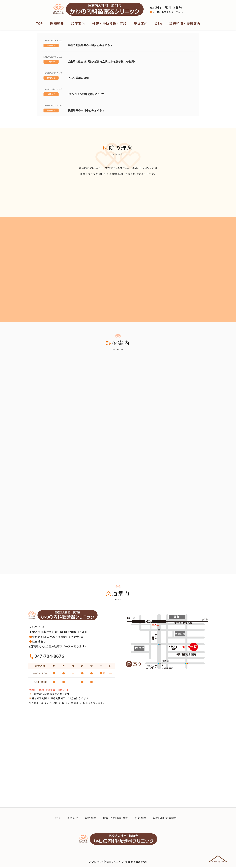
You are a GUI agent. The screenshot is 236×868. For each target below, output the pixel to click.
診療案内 (78, 23)
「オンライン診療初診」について (86, 94)
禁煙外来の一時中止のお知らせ (86, 110)
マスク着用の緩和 (78, 78)
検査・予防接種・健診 (109, 23)
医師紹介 (57, 23)
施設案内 (141, 23)
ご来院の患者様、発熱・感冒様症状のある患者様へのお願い (102, 62)
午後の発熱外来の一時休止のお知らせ (90, 45)
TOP (40, 23)
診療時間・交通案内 (184, 23)
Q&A (158, 23)
